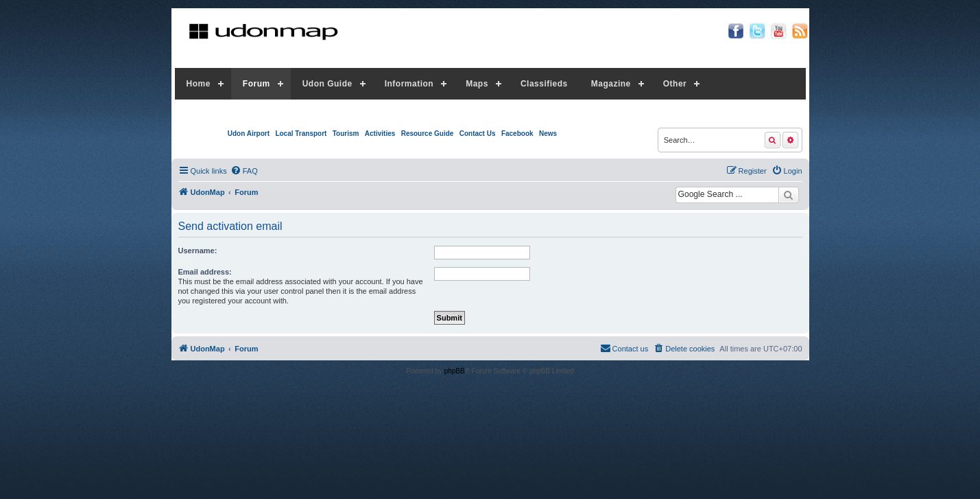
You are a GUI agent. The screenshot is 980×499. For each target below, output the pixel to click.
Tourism (346, 134)
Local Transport (301, 134)
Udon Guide (327, 84)
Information (409, 84)
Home (199, 84)
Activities (380, 134)
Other (675, 84)
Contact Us (478, 134)
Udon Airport (249, 134)
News (548, 134)
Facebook (517, 134)
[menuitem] (244, 171)
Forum (256, 84)
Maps (477, 84)
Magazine (611, 84)
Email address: (205, 272)
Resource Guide (428, 134)
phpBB (455, 371)
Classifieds (544, 84)
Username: (198, 251)
